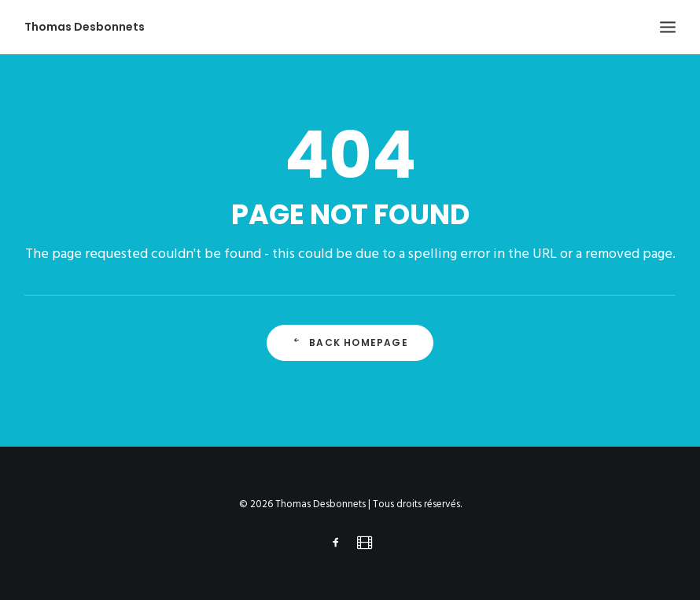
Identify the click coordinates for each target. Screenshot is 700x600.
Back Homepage (350, 342)
